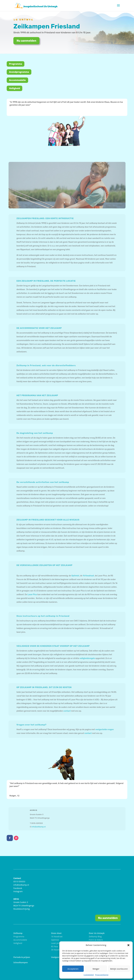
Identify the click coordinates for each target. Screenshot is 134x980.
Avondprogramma (19, 72)
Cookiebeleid (89, 975)
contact (67, 710)
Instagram (18, 891)
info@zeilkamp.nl (40, 826)
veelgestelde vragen (102, 729)
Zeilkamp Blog (95, 936)
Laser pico (56, 943)
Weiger (96, 969)
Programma (16, 64)
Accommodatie (17, 80)
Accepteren (73, 969)
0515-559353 (19, 882)
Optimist (75, 576)
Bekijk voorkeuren (119, 969)
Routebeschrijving (21, 909)
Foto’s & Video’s (96, 940)
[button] (128, 945)
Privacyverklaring (102, 975)
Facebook (18, 888)
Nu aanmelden (26, 43)
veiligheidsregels (86, 658)
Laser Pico (34, 594)
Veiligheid (14, 88)
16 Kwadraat (87, 576)
